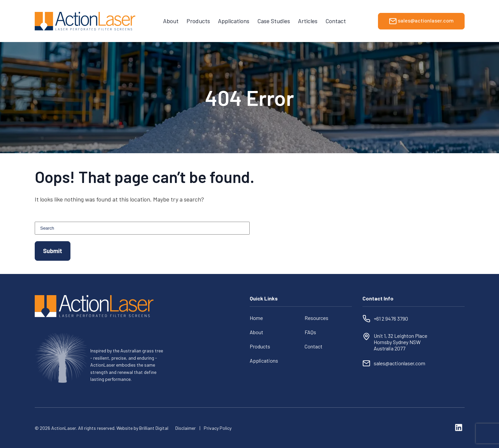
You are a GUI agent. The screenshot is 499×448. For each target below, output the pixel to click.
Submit (53, 251)
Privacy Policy (218, 428)
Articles (308, 21)
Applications (234, 21)
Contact (336, 21)
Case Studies (274, 21)
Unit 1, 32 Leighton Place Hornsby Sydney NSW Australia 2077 (401, 342)
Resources (316, 318)
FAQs (310, 332)
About (171, 21)
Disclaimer (186, 428)
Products (198, 21)
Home (256, 318)
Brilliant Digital (154, 428)
